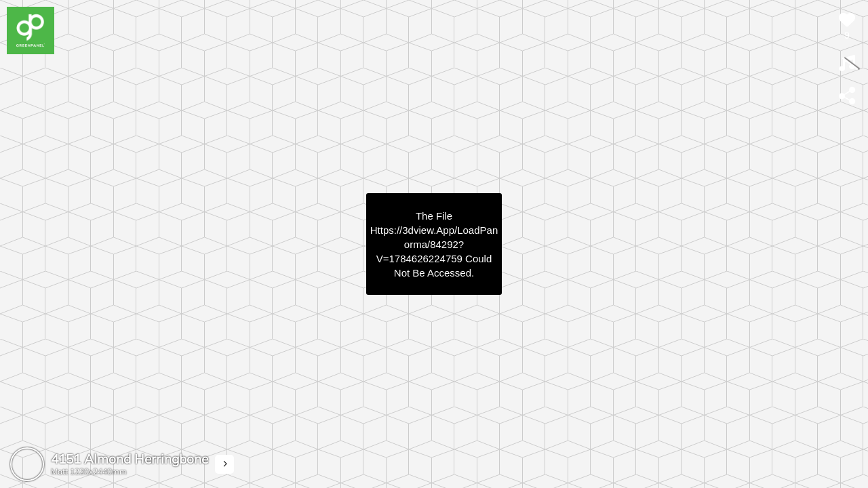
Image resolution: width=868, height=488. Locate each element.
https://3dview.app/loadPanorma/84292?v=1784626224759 (434, 244)
